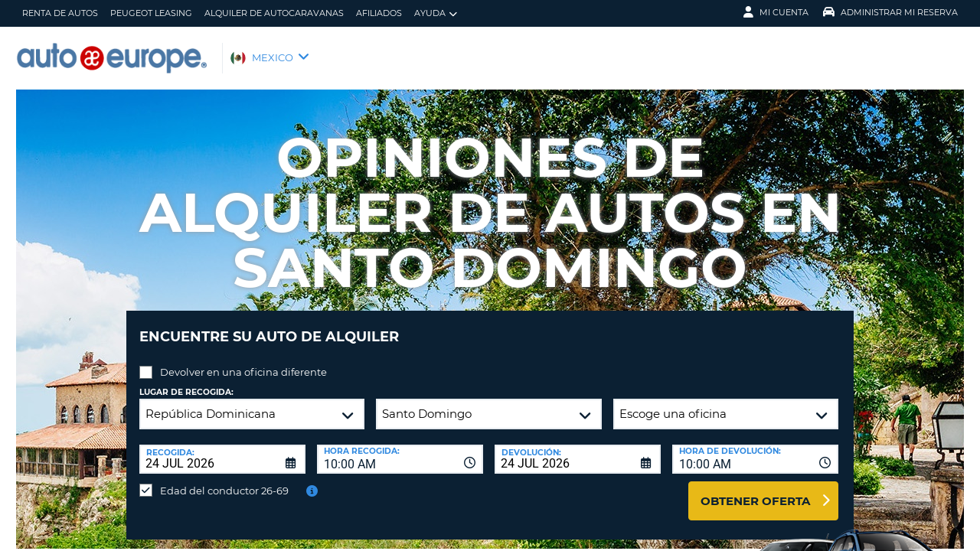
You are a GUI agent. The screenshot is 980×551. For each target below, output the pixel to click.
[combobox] (400, 448)
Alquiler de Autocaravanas (274, 13)
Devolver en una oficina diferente (243, 360)
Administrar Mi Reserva (890, 12)
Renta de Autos (60, 13)
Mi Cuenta (776, 12)
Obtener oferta (755, 489)
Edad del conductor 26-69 (224, 479)
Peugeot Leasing (151, 13)
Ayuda (436, 13)
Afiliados (379, 13)
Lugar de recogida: (186, 381)
